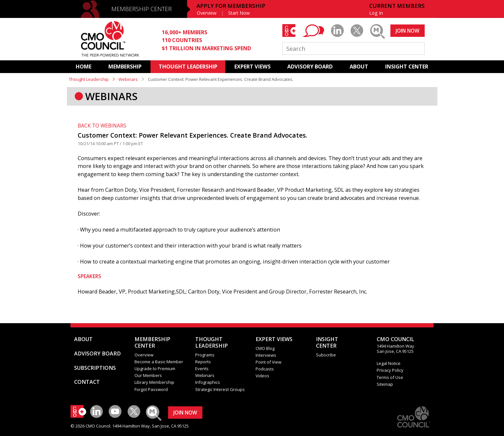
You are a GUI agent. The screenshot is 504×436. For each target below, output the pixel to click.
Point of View (268, 362)
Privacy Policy (390, 370)
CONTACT (87, 382)
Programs (205, 355)
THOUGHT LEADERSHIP (188, 67)
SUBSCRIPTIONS (95, 368)
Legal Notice (389, 363)
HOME (84, 67)
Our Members (148, 375)
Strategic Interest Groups (220, 389)
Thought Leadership (89, 79)
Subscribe (326, 355)
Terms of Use (390, 377)
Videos (262, 376)
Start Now (239, 13)
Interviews (266, 355)
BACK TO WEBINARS (102, 126)
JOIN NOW (408, 31)
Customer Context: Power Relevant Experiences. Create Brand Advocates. (193, 135)
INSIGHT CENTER (407, 67)
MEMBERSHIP (125, 67)
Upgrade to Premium (155, 368)
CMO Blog (265, 348)
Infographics (208, 382)
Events (202, 368)
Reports (203, 362)
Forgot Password (151, 389)
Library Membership (154, 382)
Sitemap (385, 384)
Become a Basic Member (159, 362)
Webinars (128, 79)
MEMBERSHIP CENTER (142, 9)
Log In (376, 13)
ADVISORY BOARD (310, 67)
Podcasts (265, 369)
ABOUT (359, 67)
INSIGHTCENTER (327, 342)
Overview (207, 13)
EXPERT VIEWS (252, 67)
